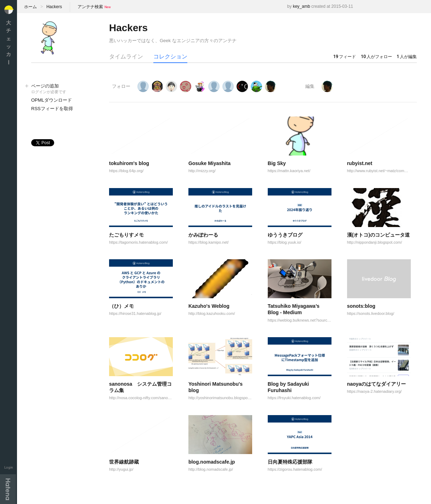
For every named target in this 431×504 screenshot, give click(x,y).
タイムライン (126, 56)
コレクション (170, 56)
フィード (345, 57)
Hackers (54, 7)
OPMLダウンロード (52, 100)
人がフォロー (376, 57)
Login (9, 467)
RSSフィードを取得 (52, 109)
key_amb (302, 6)
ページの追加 (63, 89)
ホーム (30, 7)
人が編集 (407, 57)
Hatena (8, 489)
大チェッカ (8, 42)
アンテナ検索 (90, 7)
